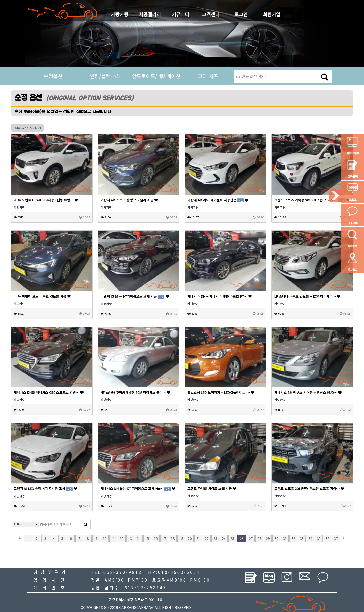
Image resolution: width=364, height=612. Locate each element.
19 (181, 538)
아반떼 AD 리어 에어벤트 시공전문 (218, 200)
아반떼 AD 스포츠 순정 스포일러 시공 (129, 200)
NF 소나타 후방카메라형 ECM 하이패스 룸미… (135, 392)
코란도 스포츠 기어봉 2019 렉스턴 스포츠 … (312, 200)
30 (276, 538)
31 (285, 538)
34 (310, 538)
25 (232, 538)
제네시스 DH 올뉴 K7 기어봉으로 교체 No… (138, 489)
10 (105, 538)
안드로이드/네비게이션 (156, 76)
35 (319, 538)
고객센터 (211, 14)
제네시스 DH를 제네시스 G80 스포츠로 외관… (49, 392)
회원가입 (272, 14)
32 (293, 538)
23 (215, 538)
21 (198, 538)
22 (207, 538)
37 (336, 538)
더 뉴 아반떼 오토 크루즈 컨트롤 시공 (42, 296)
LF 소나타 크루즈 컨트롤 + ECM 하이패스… (307, 296)
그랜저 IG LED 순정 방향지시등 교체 (45, 489)
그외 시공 (208, 76)
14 (139, 538)
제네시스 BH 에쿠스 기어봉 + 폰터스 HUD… (308, 392)
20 (190, 538)
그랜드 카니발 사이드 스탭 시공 (212, 489)
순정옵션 (53, 76)
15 (147, 538)
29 (268, 538)
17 (164, 538)
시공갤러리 (150, 14)
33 (302, 538)
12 (122, 538)
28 (259, 538)
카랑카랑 (120, 14)
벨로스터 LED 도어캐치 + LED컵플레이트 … (221, 392)
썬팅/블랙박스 (105, 76)
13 (130, 538)
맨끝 (344, 538)
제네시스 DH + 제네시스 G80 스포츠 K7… (220, 296)
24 (224, 538)
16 (156, 538)
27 (251, 538)
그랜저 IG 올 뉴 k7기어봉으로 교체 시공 (135, 296)
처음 (20, 538)
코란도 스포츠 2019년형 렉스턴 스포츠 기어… (309, 489)
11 (113, 538)
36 (327, 538)
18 (173, 538)
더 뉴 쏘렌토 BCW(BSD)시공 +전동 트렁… (46, 200)
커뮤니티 (180, 14)
